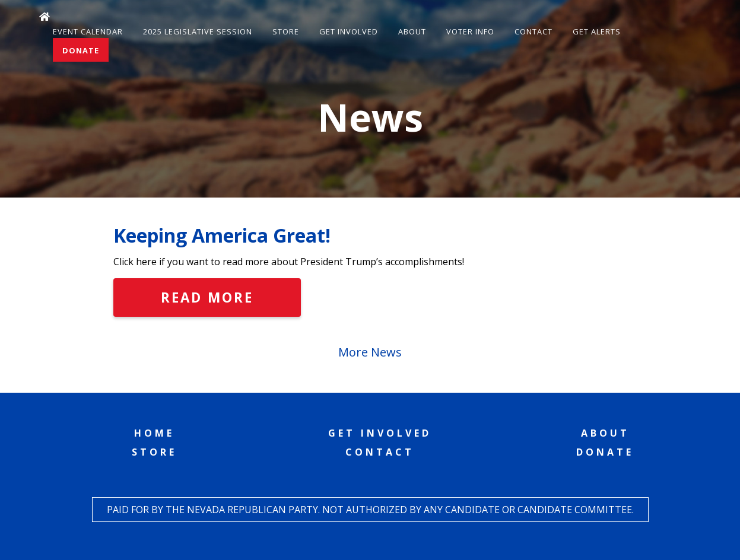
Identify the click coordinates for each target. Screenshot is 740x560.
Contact (533, 31)
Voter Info (470, 31)
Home (154, 433)
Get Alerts (597, 31)
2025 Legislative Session (198, 31)
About (412, 31)
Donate (81, 50)
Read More (207, 297)
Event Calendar (88, 31)
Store (286, 31)
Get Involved (349, 31)
